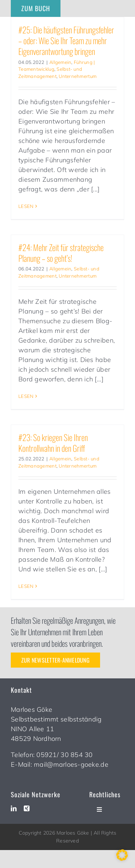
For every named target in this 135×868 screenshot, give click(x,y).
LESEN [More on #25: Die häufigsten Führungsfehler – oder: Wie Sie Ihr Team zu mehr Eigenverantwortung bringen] (26, 206)
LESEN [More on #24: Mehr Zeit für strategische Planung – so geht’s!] (26, 396)
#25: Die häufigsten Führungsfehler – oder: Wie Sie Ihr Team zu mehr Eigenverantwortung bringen (66, 40)
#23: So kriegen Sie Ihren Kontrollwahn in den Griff (53, 443)
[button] (122, 855)
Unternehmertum (78, 76)
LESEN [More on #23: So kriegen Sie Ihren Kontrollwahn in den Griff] (26, 586)
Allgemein (60, 62)
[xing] (27, 808)
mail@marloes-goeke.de (71, 764)
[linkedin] (14, 808)
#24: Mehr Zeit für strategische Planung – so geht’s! (61, 253)
